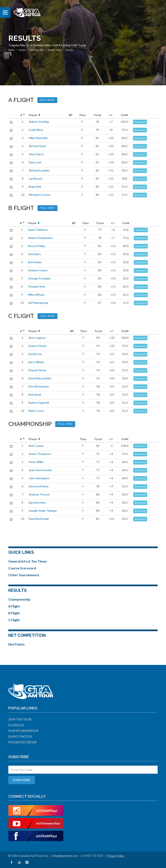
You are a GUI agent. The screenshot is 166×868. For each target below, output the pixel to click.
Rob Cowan (36, 446)
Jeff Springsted (38, 303)
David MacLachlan (40, 378)
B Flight (14, 613)
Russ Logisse (37, 338)
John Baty (34, 254)
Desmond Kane (39, 486)
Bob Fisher (35, 262)
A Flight (14, 606)
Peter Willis (36, 462)
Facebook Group (23, 742)
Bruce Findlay (37, 246)
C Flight (14, 620)
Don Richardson (39, 386)
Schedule (16, 725)
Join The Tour (20, 719)
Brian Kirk (35, 187)
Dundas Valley (55, 50)
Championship (19, 599)
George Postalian (39, 278)
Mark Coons (36, 411)
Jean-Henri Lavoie (40, 470)
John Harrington (39, 478)
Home (11, 50)
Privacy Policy (116, 856)
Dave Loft (35, 162)
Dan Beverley (37, 502)
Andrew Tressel (39, 494)
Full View (47, 100)
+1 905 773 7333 (93, 856)
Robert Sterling (39, 122)
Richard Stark (37, 146)
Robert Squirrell (39, 403)
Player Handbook (23, 731)
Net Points (16, 644)
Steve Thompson (40, 454)
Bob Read (35, 394)
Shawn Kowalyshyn (41, 238)
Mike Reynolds (38, 138)
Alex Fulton (36, 154)
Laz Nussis (36, 178)
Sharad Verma (37, 370)
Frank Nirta (36, 130)
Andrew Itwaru (38, 270)
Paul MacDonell (39, 519)
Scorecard (140, 122)
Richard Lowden (39, 170)
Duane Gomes (38, 346)
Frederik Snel (36, 286)
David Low (35, 354)
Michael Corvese (40, 195)
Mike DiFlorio (36, 295)
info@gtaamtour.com (65, 856)
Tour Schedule (37, 50)
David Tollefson (38, 230)
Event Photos (20, 736)
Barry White (36, 362)
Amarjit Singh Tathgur (43, 511)
